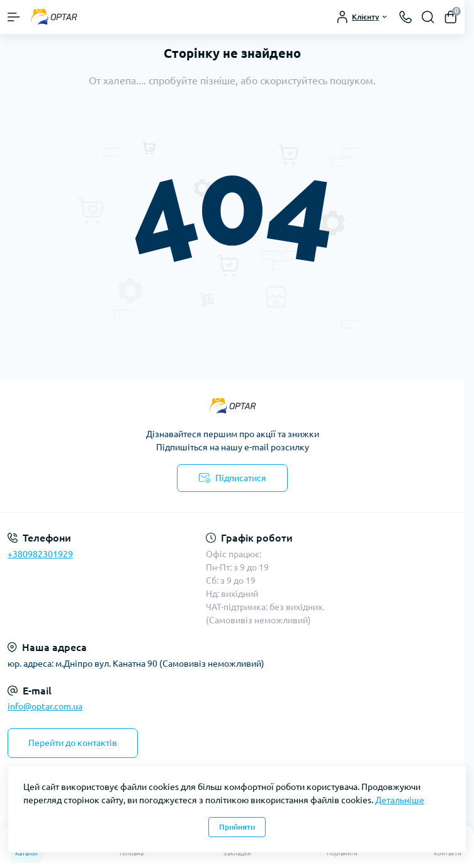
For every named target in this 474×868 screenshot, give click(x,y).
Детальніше (400, 800)
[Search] (428, 17)
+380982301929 (40, 554)
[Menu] (14, 17)
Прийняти (237, 827)
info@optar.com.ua (45, 706)
